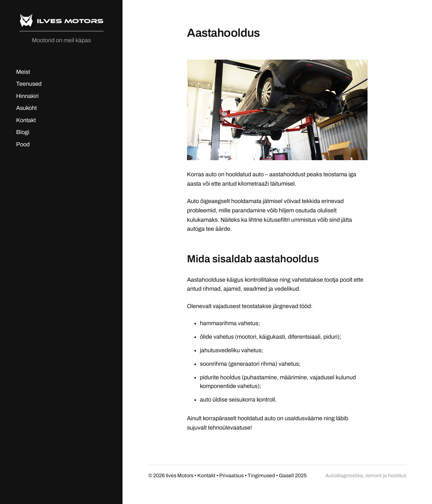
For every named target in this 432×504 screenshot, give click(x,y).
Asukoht (26, 108)
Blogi (23, 132)
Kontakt (26, 120)
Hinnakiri (27, 96)
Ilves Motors (180, 475)
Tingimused (261, 475)
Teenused (29, 84)
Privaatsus (231, 475)
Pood (23, 144)
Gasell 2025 (293, 475)
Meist (23, 72)
